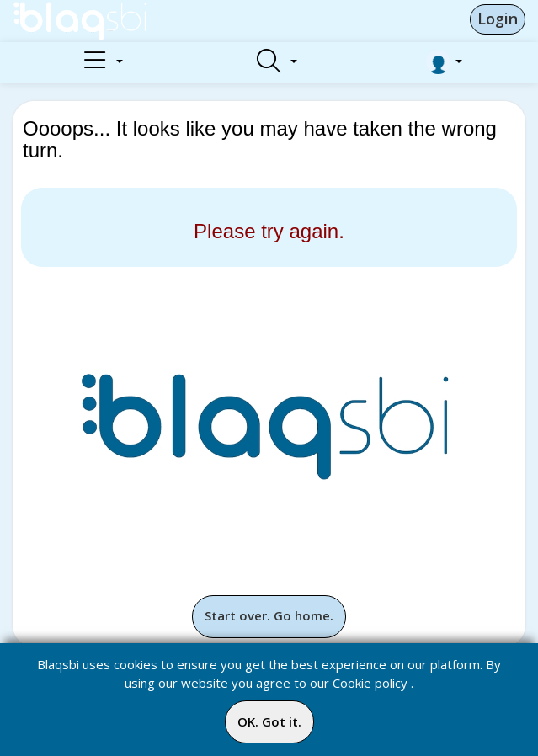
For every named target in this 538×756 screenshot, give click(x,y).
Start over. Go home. (269, 615)
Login (498, 19)
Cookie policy (370, 683)
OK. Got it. (269, 721)
